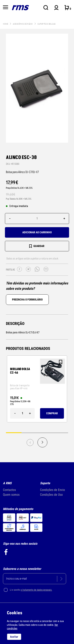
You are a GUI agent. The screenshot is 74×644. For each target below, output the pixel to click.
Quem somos (11, 495)
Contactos (9, 490)
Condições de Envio (52, 490)
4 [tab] (60, 432)
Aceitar (14, 637)
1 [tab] (14, 432)
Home (6, 24)
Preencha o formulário (27, 300)
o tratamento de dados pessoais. (36, 590)
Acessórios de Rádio (23, 24)
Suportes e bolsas (47, 24)
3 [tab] (45, 432)
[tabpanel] (37, 389)
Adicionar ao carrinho (37, 232)
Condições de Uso (51, 495)
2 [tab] (29, 432)
